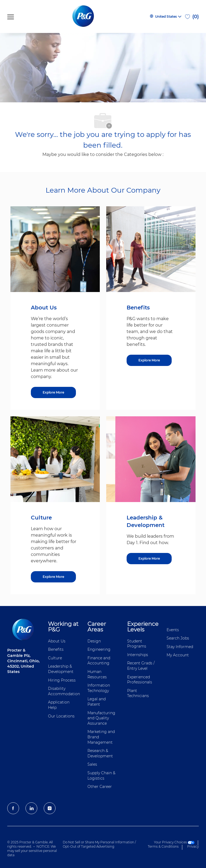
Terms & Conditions (163, 846)
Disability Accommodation (64, 691)
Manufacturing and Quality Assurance (101, 718)
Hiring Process (62, 680)
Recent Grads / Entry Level (141, 666)
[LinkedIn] (31, 808)
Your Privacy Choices (174, 842)
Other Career (100, 787)
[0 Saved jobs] (192, 17)
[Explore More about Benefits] (149, 360)
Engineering (99, 649)
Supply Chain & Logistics (101, 776)
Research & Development (100, 753)
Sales (92, 764)
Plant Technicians (138, 693)
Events (173, 630)
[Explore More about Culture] (53, 577)
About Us (57, 641)
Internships (138, 655)
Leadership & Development (61, 669)
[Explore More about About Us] (53, 392)
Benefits (56, 649)
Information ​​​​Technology (99, 688)
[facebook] (13, 808)
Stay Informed (180, 647)
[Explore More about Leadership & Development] (149, 559)
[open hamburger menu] (11, 16)
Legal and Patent (97, 702)
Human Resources (97, 674)
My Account (178, 655)
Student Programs (137, 644)
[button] (165, 17)
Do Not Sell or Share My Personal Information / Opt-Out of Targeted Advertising (99, 844)
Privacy (193, 846)
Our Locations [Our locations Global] (61, 716)
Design (94, 641)
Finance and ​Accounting (99, 661)
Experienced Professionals (140, 680)
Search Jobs (178, 638)
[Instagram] (50, 808)
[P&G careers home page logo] (84, 16)
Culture (55, 658)
